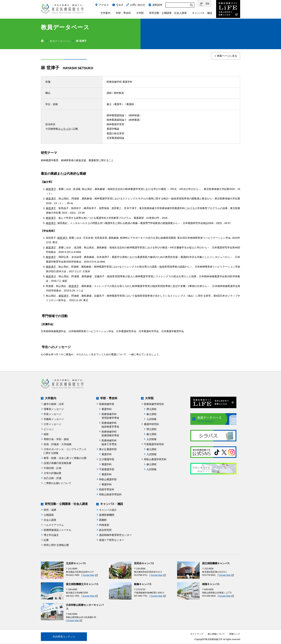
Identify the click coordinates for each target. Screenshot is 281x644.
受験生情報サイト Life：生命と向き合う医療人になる (228, 9)
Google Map (88, 575)
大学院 (140, 13)
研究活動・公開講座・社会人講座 (168, 13)
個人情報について (216, 634)
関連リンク (235, 634)
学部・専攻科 (123, 13)
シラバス (65, 129)
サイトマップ (197, 634)
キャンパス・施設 (202, 13)
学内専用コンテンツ (64, 637)
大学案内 (105, 13)
